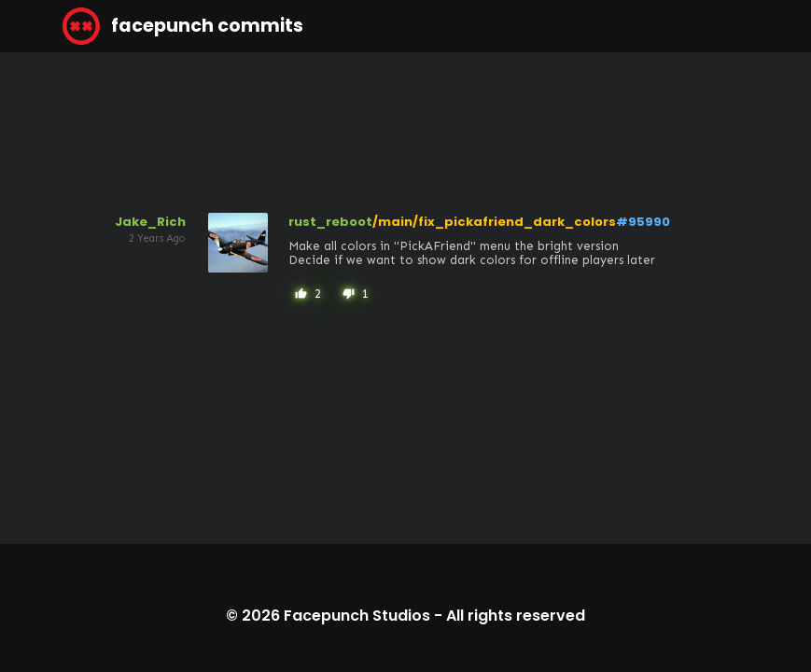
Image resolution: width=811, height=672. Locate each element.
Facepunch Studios (357, 616)
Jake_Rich (150, 222)
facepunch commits (183, 26)
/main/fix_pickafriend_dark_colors (494, 222)
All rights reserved (516, 616)
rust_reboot (330, 222)
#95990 (643, 222)
